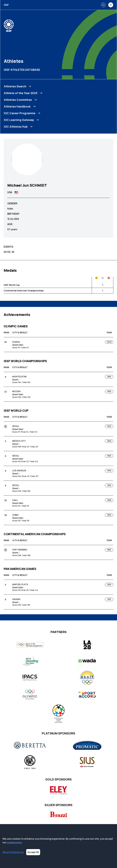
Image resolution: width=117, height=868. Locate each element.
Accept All (33, 852)
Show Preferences (13, 852)
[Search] (103, 5)
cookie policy (14, 842)
